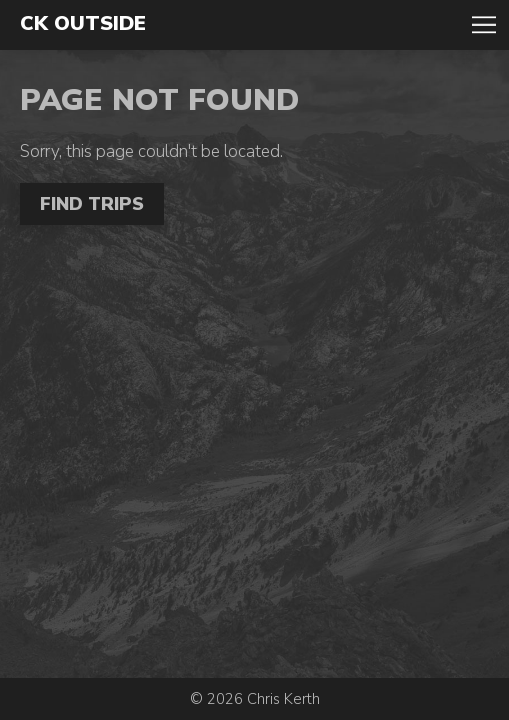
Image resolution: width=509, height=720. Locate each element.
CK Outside (83, 24)
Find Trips (92, 204)
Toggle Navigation (484, 25)
